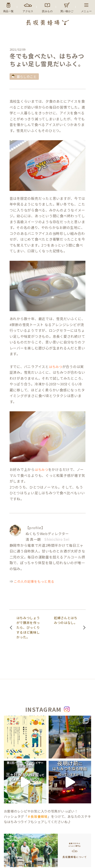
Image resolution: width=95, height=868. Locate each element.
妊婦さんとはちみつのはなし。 (66, 620)
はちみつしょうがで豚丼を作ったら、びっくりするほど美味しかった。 (28, 627)
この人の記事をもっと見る (34, 581)
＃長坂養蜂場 (37, 816)
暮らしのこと (27, 77)
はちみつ (56, 367)
